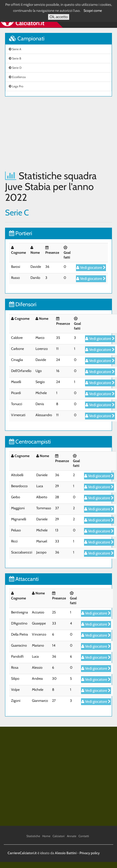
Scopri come (93, 11)
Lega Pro (16, 86)
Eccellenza (17, 77)
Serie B (15, 58)
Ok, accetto (59, 17)
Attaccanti (24, 579)
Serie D (15, 68)
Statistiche (33, 836)
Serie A (15, 49)
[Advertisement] (47, 133)
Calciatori (59, 836)
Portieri (21, 233)
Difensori (23, 304)
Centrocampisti (30, 442)
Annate (72, 836)
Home (46, 836)
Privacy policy (90, 853)
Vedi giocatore (91, 268)
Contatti (84, 836)
